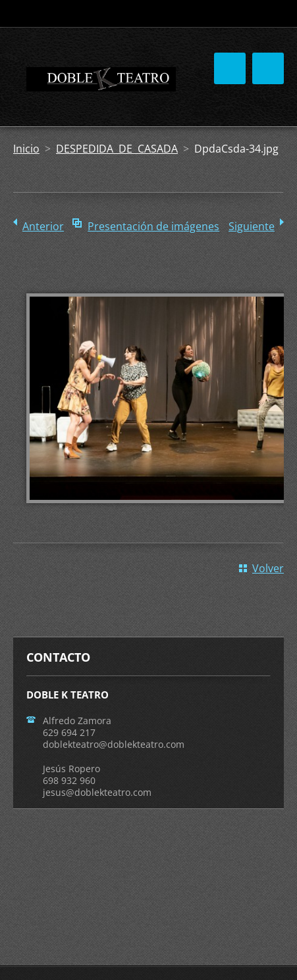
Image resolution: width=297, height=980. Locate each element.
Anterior (43, 226)
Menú (268, 68)
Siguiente (252, 226)
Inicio (26, 149)
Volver (268, 568)
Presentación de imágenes (153, 226)
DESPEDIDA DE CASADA (117, 149)
